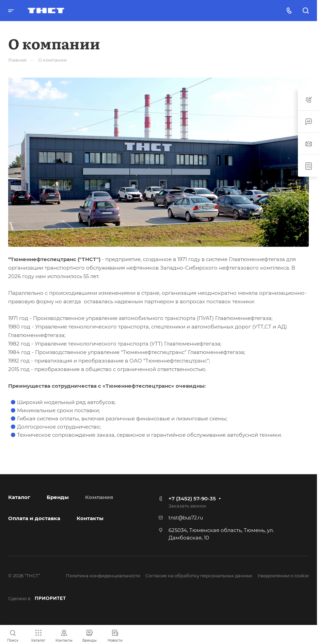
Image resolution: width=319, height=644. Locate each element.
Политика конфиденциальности (103, 576)
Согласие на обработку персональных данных (199, 576)
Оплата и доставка (34, 518)
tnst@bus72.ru (186, 518)
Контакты (90, 518)
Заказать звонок (187, 506)
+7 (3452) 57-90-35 (192, 498)
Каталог (19, 497)
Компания (99, 497)
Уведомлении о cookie (283, 576)
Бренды (58, 497)
